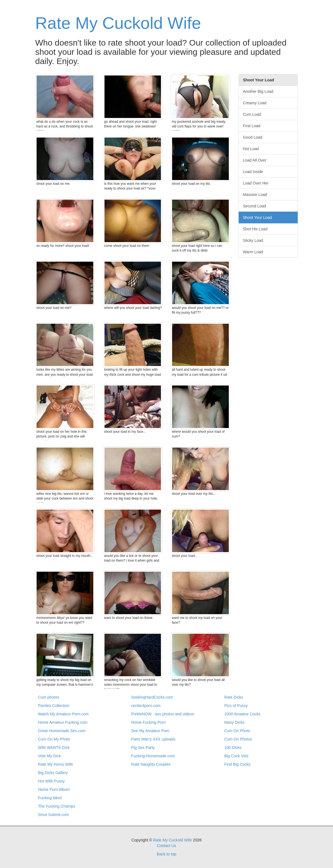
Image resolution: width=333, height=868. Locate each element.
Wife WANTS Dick (54, 748)
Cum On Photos (238, 739)
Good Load (253, 137)
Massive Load (255, 195)
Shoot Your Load (258, 217)
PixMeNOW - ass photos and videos (162, 714)
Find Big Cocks (237, 764)
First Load (252, 126)
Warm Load (253, 252)
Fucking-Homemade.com (153, 756)
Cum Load (252, 114)
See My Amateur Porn (150, 731)
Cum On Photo (237, 731)
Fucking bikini (50, 798)
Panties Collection (54, 706)
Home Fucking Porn (148, 722)
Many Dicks (234, 722)
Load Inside (253, 172)
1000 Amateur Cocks (242, 714)
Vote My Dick (49, 756)
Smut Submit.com (53, 815)
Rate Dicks (234, 697)
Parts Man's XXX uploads (153, 739)
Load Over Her (256, 183)
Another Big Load (258, 91)
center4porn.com (146, 706)
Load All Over (255, 160)
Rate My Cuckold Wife (118, 23)
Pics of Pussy (236, 706)
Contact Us (166, 846)
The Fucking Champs (57, 806)
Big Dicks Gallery (53, 773)
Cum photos (48, 697)
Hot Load (251, 149)
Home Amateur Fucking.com (63, 722)
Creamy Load (255, 103)
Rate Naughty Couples (151, 764)
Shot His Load (255, 229)
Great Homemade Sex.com (62, 731)
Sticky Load (253, 240)
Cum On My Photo (54, 739)
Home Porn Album (54, 789)
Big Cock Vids (236, 756)
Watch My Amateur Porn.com (63, 714)
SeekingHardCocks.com (152, 697)
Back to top (166, 854)
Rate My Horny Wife (55, 764)
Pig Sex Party (143, 748)
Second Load (255, 206)
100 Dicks (233, 748)
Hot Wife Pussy (51, 781)
